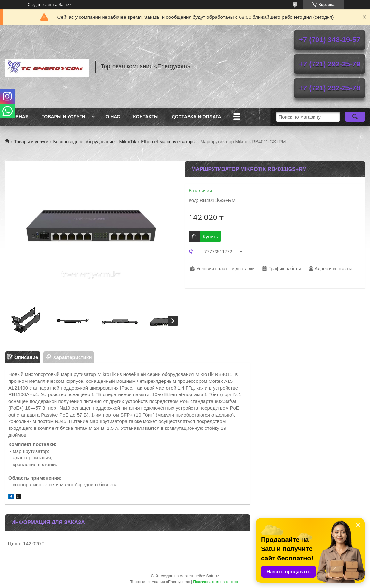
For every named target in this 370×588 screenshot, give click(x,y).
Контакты (146, 117)
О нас (113, 117)
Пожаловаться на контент (216, 582)
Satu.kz (213, 576)
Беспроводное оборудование (84, 142)
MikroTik (128, 142)
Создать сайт (40, 5)
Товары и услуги (63, 117)
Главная (18, 117)
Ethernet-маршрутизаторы (168, 142)
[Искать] (355, 117)
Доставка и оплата (197, 117)
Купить (210, 236)
